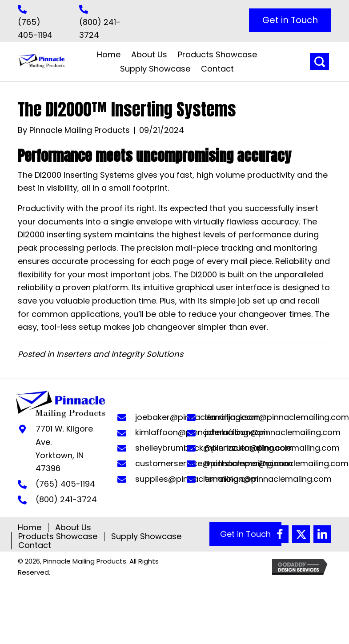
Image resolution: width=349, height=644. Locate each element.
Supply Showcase (146, 536)
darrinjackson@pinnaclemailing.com (277, 417)
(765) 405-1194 (65, 484)
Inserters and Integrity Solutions (120, 354)
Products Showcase (58, 536)
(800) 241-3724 (66, 499)
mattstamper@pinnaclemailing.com (277, 463)
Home (30, 528)
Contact (35, 545)
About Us (73, 528)
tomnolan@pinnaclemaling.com (268, 479)
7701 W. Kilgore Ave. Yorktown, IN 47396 (64, 448)
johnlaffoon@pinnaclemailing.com (273, 432)
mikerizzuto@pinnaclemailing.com (272, 448)
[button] (290, 20)
